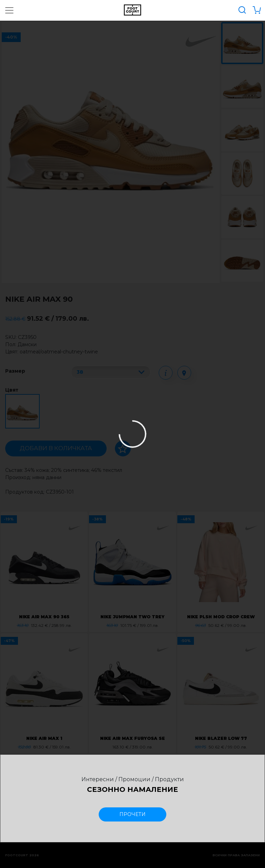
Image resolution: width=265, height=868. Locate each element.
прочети (132, 814)
